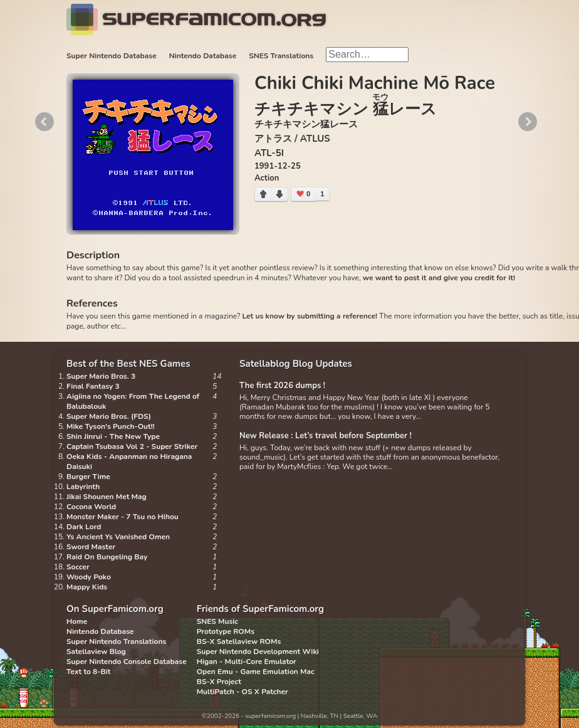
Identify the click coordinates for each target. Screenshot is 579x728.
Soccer (78, 567)
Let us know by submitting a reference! (309, 316)
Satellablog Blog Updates (296, 364)
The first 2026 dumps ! (282, 386)
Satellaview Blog (96, 652)
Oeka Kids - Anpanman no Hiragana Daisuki (129, 462)
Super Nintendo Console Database (127, 662)
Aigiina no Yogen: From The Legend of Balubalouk (133, 401)
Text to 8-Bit (88, 672)
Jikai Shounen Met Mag (107, 497)
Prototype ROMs (226, 631)
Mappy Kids (87, 587)
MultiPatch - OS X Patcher (243, 692)
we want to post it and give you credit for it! (439, 278)
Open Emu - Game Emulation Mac (256, 672)
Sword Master (91, 547)
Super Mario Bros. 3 (101, 376)
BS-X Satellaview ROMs (239, 641)
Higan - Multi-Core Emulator (247, 662)
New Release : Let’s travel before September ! (326, 436)
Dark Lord (84, 527)
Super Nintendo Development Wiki (258, 652)
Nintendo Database (203, 56)
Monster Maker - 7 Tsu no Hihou (123, 517)
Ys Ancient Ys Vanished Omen (118, 537)
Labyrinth (83, 487)
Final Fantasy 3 (93, 386)
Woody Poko (89, 577)
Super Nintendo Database (112, 56)
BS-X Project (219, 682)
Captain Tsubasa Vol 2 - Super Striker (132, 446)
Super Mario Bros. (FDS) (109, 416)
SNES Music (217, 621)
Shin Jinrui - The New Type (113, 436)
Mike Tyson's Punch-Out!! (111, 426)
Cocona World (91, 507)
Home (77, 621)
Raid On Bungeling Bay (107, 557)
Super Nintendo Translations (116, 641)
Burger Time (88, 477)
